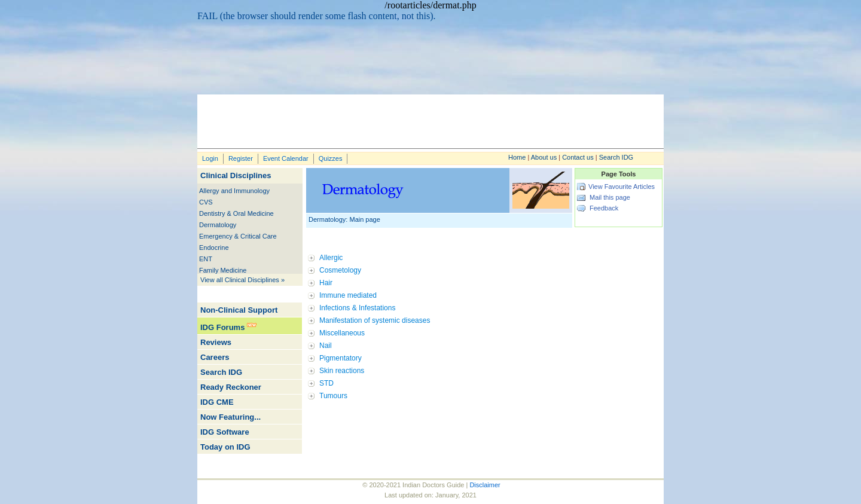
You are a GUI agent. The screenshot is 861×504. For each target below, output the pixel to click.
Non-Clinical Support (239, 310)
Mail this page (610, 197)
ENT (206, 259)
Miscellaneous (342, 333)
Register (241, 158)
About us (544, 157)
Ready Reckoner (231, 387)
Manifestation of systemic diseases (375, 320)
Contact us (578, 157)
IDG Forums (222, 327)
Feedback (604, 208)
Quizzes (331, 158)
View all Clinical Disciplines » (242, 280)
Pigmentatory (341, 358)
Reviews (216, 342)
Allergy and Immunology (234, 191)
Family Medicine (223, 270)
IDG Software (225, 432)
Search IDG (616, 157)
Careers (215, 357)
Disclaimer (485, 485)
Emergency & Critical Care (238, 236)
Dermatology (218, 225)
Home (517, 157)
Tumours (333, 396)
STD (326, 383)
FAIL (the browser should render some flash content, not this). (317, 16)
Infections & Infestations (357, 308)
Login (210, 158)
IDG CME (217, 402)
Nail (326, 346)
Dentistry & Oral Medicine (236, 213)
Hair (326, 283)
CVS (206, 202)
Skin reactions (342, 371)
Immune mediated (348, 295)
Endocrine (214, 248)
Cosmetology (340, 270)
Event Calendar (286, 158)
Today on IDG (225, 447)
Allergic (331, 258)
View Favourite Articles (622, 187)
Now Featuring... (230, 417)
